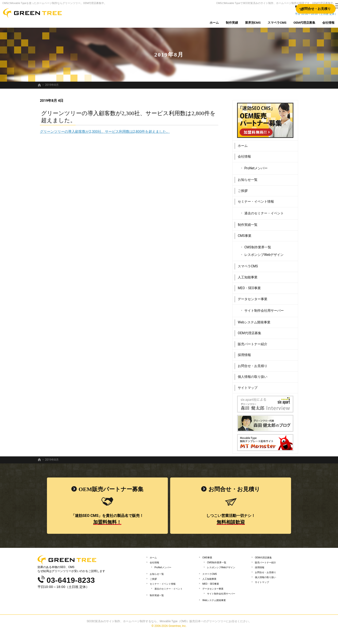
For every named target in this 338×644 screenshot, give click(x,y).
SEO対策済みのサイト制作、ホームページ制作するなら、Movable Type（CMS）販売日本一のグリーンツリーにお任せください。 (169, 633)
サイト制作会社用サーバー (264, 309)
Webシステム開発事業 (254, 320)
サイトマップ (248, 386)
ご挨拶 (243, 189)
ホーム (243, 144)
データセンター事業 (253, 297)
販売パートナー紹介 (253, 342)
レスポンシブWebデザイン (264, 253)
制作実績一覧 (248, 223)
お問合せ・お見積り (253, 364)
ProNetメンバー (256, 166)
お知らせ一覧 (248, 178)
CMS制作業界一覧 (258, 245)
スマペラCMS (248, 264)
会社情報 (244, 155)
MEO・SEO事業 (249, 286)
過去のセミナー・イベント (264, 211)
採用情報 (244, 353)
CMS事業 (245, 234)
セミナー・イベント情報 (256, 200)
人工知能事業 (248, 275)
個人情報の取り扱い (253, 375)
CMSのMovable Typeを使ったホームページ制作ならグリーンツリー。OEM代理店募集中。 (54, 3)
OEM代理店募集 (250, 331)
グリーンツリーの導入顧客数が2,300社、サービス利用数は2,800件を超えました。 (105, 132)
